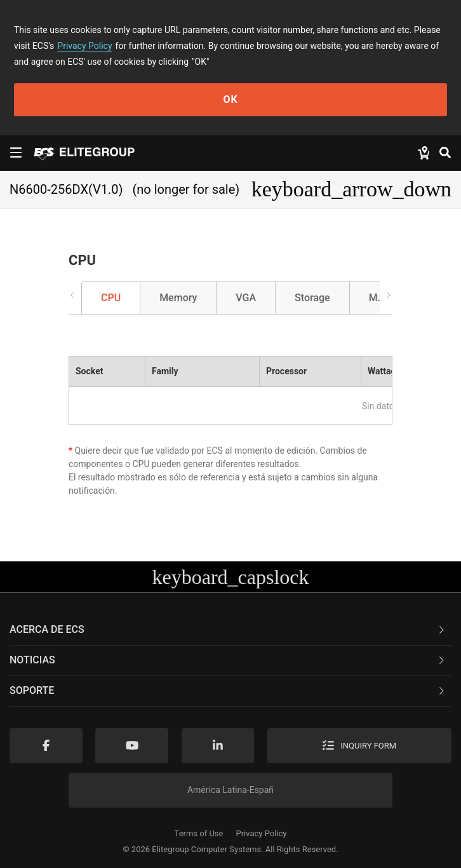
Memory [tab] (178, 298)
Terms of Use (199, 833)
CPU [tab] (111, 298)
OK (230, 99)
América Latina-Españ (230, 790)
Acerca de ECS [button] (228, 629)
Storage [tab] (312, 298)
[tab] (230, 630)
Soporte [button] (228, 690)
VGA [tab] (246, 298)
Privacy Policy (84, 46)
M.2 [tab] (378, 298)
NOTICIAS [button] (228, 660)
